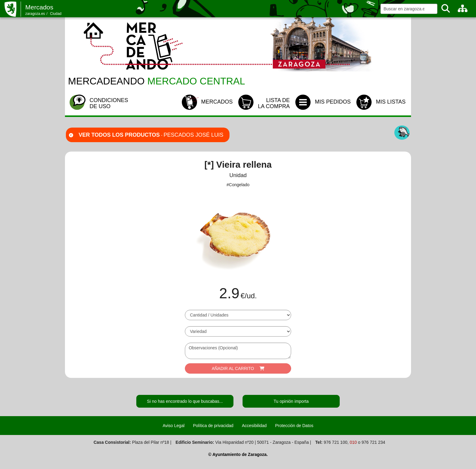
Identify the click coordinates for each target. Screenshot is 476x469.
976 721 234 (373, 442)
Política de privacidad (213, 426)
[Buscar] (446, 9)
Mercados (39, 7)
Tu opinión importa (291, 401)
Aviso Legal (174, 426)
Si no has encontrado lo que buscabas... (185, 401)
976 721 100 (335, 442)
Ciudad (56, 14)
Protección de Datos (294, 426)
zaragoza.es (35, 14)
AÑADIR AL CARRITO (238, 368)
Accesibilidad (254, 426)
